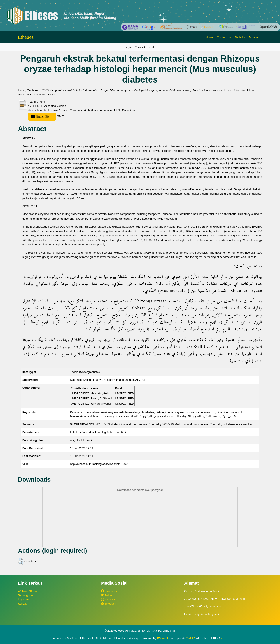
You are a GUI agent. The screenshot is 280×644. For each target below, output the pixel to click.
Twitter (107, 595)
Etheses (26, 37)
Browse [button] (254, 37)
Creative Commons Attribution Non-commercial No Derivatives (97, 110)
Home (210, 37)
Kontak (22, 604)
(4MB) (46, 116)
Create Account (144, 47)
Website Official (28, 591)
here (223, 639)
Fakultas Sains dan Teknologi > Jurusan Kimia (99, 432)
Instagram (109, 599)
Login (128, 47)
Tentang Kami (26, 595)
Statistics (240, 37)
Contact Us (224, 37)
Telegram (109, 604)
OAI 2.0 (191, 638)
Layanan (23, 599)
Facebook (109, 591)
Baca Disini (42, 117)
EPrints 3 (163, 638)
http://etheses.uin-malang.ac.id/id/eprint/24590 (99, 464)
